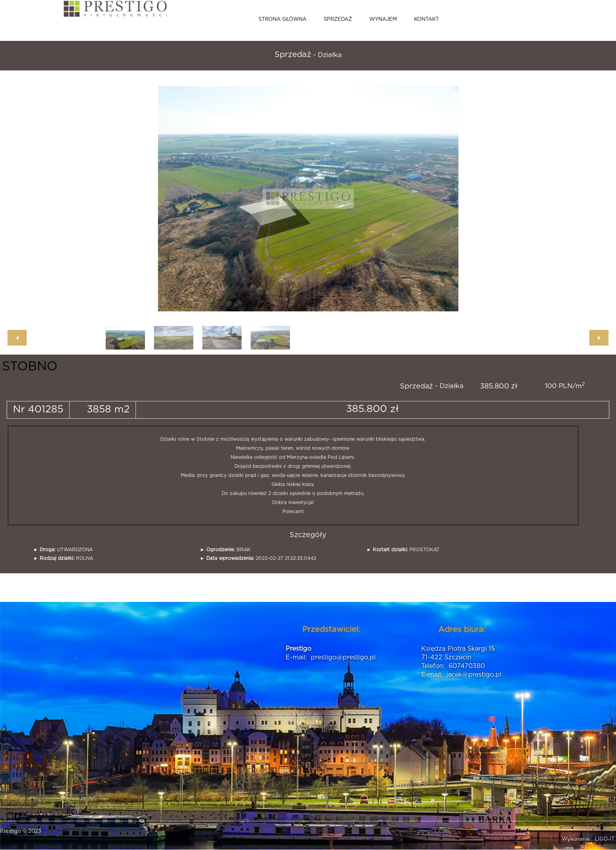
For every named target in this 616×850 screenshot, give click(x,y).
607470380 (467, 666)
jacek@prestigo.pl (474, 675)
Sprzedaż (338, 19)
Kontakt (426, 19)
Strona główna (282, 19)
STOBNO (30, 366)
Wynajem (383, 19)
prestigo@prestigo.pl (343, 657)
